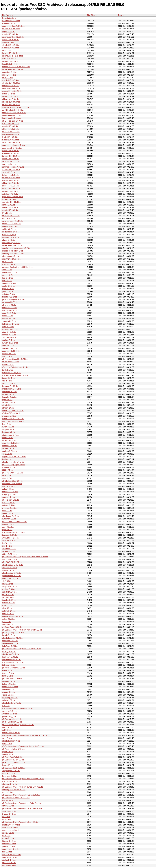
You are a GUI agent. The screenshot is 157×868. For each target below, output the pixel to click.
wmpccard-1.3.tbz (10, 587)
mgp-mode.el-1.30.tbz (11, 830)
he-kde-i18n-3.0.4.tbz (11, 88)
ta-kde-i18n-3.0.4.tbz (11, 191)
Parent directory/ (9, 18)
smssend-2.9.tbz (9, 321)
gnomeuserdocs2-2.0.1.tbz (13, 37)
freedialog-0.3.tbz (9, 776)
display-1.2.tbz (8, 833)
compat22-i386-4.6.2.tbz (12, 91)
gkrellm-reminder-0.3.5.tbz (13, 462)
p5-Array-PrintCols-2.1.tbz (13, 757)
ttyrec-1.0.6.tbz (8, 673)
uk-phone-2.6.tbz (9, 305)
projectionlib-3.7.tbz (10, 302)
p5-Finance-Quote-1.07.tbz (13, 300)
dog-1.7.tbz (7, 546)
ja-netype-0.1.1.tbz (10, 226)
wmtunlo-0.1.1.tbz (10, 714)
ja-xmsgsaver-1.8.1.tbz (12, 576)
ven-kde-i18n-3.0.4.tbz (12, 202)
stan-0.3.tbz (7, 670)
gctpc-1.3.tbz (8, 291)
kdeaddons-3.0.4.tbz (11, 153)
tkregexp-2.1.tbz (9, 495)
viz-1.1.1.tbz (7, 454)
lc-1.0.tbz (6, 817)
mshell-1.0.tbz (8, 524)
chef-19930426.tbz (10, 828)
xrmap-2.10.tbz (8, 42)
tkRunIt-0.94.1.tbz (10, 782)
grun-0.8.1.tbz (8, 527)
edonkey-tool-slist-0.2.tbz (13, 616)
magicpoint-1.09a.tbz (11, 134)
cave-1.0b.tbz (8, 624)
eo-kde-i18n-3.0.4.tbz (11, 143)
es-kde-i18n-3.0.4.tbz (11, 34)
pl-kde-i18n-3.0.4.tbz (11, 99)
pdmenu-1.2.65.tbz (10, 492)
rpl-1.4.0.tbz (7, 605)
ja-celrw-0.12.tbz (9, 600)
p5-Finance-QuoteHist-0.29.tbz (15, 359)
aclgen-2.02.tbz (9, 700)
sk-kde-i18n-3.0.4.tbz (11, 45)
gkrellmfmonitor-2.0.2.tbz (13, 638)
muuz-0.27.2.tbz (9, 318)
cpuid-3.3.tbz (8, 752)
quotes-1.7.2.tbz (9, 497)
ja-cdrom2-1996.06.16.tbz (13, 411)
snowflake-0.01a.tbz (11, 443)
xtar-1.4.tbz (7, 381)
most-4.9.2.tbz (8, 394)
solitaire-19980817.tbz (11, 855)
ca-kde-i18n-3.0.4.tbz (11, 210)
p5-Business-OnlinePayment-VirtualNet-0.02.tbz (22, 630)
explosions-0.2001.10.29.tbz (14, 457)
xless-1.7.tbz (7, 478)
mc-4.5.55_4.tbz (9, 75)
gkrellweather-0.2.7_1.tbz (13, 565)
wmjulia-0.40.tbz (9, 589)
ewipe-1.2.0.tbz (9, 275)
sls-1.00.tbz (7, 581)
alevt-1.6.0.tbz (8, 346)
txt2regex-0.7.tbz (9, 652)
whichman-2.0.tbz (10, 559)
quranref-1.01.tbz (9, 164)
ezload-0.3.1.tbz (9, 467)
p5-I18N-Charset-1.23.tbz (13, 473)
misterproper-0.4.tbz (11, 237)
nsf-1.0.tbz (7, 730)
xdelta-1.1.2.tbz (9, 286)
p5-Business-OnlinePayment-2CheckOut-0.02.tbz (23, 787)
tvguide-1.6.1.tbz (9, 814)
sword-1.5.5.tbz (9, 172)
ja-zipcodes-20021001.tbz (13, 69)
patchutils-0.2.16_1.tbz (12, 373)
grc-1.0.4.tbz (7, 738)
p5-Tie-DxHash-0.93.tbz (12, 722)
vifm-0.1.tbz (7, 405)
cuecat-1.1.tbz (8, 570)
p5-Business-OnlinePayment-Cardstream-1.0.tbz (22, 809)
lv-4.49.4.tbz (7, 213)
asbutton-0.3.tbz (9, 294)
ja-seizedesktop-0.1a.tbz (12, 245)
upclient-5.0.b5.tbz (10, 451)
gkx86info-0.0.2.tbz (10, 641)
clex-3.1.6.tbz (8, 356)
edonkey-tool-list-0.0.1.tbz (13, 254)
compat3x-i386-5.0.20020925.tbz (16, 67)
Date (120, 15)
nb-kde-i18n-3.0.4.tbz (11, 102)
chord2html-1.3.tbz (10, 687)
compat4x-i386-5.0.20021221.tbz (16, 107)
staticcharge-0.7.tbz (10, 435)
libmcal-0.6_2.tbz (9, 354)
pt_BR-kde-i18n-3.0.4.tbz (13, 121)
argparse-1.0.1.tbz (10, 711)
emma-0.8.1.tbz (9, 205)
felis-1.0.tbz (7, 852)
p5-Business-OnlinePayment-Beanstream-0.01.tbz (23, 779)
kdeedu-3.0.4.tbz (9, 23)
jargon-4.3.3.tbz (9, 32)
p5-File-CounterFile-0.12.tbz (14, 763)
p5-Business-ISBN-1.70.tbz (14, 532)
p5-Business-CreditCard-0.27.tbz (16, 798)
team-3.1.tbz (7, 676)
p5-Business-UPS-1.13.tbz (13, 662)
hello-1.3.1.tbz (8, 614)
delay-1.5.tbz (8, 513)
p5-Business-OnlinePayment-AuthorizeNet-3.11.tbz (23, 746)
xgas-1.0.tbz (7, 530)
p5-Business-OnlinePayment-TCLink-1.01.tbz (21, 795)
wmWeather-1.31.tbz (11, 538)
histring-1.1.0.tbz (9, 841)
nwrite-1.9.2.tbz (9, 681)
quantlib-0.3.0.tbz (9, 72)
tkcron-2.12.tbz (8, 838)
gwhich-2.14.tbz (9, 603)
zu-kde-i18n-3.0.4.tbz (11, 126)
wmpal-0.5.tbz (8, 430)
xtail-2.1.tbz (7, 744)
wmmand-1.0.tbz (9, 549)
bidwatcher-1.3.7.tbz (11, 324)
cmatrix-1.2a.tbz (9, 692)
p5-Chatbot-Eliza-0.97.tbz (13, 481)
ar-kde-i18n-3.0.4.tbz (11, 162)
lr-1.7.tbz (6, 706)
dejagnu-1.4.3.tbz (9, 283)
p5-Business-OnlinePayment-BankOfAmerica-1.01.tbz (25, 735)
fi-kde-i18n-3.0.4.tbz (10, 140)
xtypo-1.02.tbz (8, 806)
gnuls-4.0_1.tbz (9, 340)
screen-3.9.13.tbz (9, 199)
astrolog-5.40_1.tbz (10, 194)
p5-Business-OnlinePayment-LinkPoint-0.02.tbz (22, 803)
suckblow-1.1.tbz (9, 811)
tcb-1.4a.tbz (7, 281)
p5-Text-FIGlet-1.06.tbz (12, 413)
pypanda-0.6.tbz (9, 416)
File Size (91, 15)
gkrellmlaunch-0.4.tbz (11, 741)
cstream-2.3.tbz (9, 551)
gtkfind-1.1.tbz (8, 448)
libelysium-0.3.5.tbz (10, 657)
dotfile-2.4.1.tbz (9, 94)
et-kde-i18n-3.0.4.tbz (11, 129)
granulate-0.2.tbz (9, 863)
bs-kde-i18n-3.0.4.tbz (11, 178)
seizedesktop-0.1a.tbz (11, 243)
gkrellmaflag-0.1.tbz (10, 643)
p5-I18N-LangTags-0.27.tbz (14, 465)
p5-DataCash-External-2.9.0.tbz (15, 375)
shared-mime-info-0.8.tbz (13, 251)
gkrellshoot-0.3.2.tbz (11, 516)
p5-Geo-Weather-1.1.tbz (12, 719)
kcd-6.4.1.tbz (8, 278)
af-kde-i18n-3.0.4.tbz (11, 97)
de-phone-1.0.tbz (9, 384)
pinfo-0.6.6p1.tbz (9, 332)
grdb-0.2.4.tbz (8, 597)
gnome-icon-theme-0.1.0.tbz (14, 145)
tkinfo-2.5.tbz (8, 370)
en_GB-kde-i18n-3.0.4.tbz (13, 110)
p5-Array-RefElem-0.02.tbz (13, 749)
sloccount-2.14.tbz (10, 310)
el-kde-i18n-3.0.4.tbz (11, 183)
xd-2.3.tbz (6, 836)
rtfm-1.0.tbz (7, 819)
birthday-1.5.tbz (9, 665)
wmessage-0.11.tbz (10, 329)
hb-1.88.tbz (7, 476)
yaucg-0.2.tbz (8, 695)
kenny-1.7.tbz (8, 765)
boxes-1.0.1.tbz (9, 378)
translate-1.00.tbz (9, 865)
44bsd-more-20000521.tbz (13, 419)
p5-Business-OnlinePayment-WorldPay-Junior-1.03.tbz (25, 557)
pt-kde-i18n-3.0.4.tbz (11, 61)
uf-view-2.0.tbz (8, 408)
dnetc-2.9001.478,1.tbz (12, 224)
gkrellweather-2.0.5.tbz (12, 573)
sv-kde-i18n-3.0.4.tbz (11, 21)
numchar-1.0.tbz (9, 844)
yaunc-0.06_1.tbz (9, 717)
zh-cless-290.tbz (9, 337)
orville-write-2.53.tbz (11, 362)
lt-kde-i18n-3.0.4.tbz (10, 137)
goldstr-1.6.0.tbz (9, 846)
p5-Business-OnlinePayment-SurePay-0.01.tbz (22, 649)
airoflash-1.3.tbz (9, 860)
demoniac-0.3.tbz (9, 308)
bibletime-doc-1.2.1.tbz (12, 115)
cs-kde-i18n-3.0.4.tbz (11, 80)
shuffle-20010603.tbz (11, 825)
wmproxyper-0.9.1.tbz (11, 771)
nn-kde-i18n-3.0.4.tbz (11, 105)
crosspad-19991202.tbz (12, 484)
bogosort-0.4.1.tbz (10, 535)
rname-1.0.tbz (8, 792)
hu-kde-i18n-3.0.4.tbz (11, 53)
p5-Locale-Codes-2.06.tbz (13, 421)
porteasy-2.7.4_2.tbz (11, 578)
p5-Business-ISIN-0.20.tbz (13, 760)
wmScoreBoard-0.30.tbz (12, 627)
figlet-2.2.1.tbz (8, 289)
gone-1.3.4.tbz (8, 754)
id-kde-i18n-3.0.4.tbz (11, 208)
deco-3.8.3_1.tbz (9, 313)
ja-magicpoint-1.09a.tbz (12, 118)
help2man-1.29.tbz (10, 646)
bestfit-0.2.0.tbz (9, 635)
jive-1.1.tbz (7, 622)
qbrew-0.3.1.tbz (9, 240)
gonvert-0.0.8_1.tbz (10, 348)
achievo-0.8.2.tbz (9, 229)
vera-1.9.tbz (7, 270)
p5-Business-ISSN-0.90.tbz (14, 768)
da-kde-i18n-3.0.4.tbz (11, 29)
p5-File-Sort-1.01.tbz (11, 500)
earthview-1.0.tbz (9, 59)
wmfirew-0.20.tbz (9, 541)
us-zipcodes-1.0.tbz (10, 232)
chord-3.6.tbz (8, 438)
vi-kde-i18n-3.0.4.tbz (11, 180)
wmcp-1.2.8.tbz (9, 773)
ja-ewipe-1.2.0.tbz (10, 272)
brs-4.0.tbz (7, 50)
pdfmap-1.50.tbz (9, 505)
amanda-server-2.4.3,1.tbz (13, 167)
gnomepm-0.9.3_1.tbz (11, 351)
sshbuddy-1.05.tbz (10, 698)
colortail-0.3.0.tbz (9, 592)
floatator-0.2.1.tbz (10, 432)
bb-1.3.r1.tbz (7, 78)
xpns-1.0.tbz (7, 400)
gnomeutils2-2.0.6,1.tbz (12, 148)
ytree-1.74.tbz (8, 327)
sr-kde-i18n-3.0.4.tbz (11, 186)
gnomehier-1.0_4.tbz (11, 849)
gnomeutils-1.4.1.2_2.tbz (12, 56)
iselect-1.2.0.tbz (9, 503)
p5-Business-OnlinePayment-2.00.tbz (18, 708)
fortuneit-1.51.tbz (9, 218)
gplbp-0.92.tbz (8, 489)
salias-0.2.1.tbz (9, 619)
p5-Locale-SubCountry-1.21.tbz (15, 367)
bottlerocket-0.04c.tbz (11, 733)
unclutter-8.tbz (8, 689)
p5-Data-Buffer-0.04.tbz (12, 679)
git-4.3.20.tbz (8, 262)
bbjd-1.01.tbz (8, 470)
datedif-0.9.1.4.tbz (10, 857)
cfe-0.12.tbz (7, 608)
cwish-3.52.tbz (8, 427)
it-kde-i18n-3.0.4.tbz (10, 48)
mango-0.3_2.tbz (9, 335)
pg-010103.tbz (8, 595)
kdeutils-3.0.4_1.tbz (10, 64)
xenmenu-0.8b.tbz (10, 446)
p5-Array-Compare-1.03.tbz (14, 668)
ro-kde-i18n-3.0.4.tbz (11, 132)
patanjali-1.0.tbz (9, 611)
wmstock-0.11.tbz (9, 508)
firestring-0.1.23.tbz (10, 386)
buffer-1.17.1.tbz (9, 684)
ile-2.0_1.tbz (7, 543)
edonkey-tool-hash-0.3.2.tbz (14, 790)
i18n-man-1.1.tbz (9, 519)
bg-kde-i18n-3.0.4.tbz (11, 156)
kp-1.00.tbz (7, 459)
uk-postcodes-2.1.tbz (11, 256)
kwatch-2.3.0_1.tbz (10, 343)
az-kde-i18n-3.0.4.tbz (11, 170)
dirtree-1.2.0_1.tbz (10, 554)
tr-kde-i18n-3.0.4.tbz (11, 124)
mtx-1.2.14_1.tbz (9, 440)
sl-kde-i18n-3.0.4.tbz (11, 40)
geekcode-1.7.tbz (9, 392)
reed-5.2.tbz (7, 511)
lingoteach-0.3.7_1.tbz (11, 389)
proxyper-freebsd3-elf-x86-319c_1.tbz (18, 267)
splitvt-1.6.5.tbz (9, 486)
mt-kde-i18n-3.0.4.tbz (11, 189)
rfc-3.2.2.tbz (7, 727)
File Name (7, 15)
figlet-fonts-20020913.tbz (13, 197)
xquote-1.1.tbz (8, 365)
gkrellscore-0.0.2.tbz (11, 654)
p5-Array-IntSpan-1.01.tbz (13, 633)
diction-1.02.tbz (9, 402)
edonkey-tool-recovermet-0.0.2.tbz (17, 248)
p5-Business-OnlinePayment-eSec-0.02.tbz (20, 822)
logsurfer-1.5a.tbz (10, 397)
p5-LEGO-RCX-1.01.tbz (12, 562)
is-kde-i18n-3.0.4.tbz (11, 151)
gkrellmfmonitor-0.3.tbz (12, 660)
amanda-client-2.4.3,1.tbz (13, 221)
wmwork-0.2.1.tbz (10, 568)
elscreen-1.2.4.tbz (10, 784)
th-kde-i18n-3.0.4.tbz (11, 175)
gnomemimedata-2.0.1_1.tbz (14, 113)
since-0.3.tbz (8, 800)
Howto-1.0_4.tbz (9, 235)
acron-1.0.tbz (8, 316)
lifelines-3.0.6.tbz (9, 264)
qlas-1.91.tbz (8, 584)
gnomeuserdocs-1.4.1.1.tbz (14, 26)
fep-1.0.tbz (7, 424)
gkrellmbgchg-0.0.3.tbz (12, 703)
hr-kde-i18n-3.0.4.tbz (11, 216)
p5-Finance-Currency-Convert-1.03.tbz (18, 725)
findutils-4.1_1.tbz (10, 297)
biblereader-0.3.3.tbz (11, 86)
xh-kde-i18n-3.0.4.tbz (11, 83)
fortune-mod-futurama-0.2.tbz (14, 522)
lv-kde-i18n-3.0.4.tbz (11, 159)
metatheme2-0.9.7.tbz (11, 259)
